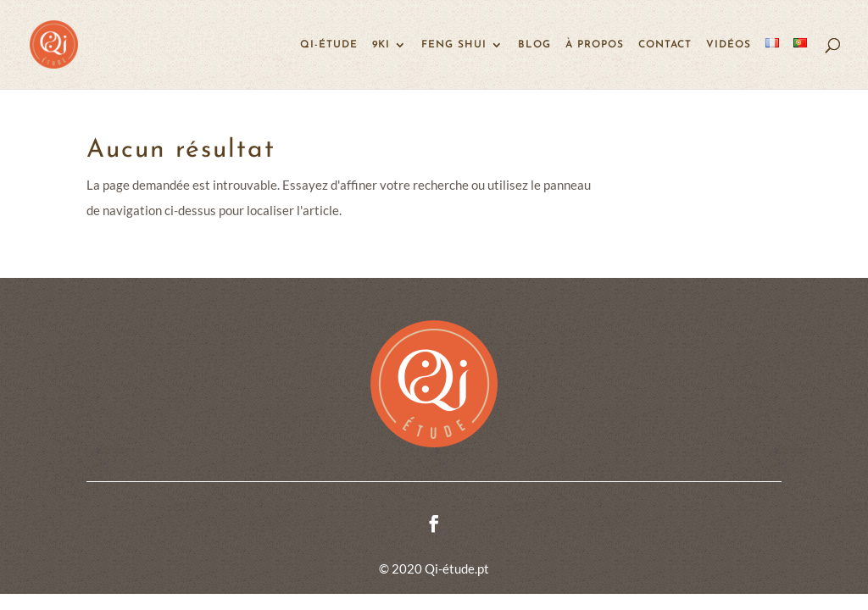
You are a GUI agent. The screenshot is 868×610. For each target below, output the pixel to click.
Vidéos (729, 45)
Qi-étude (329, 45)
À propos (595, 45)
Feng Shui (454, 45)
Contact (665, 45)
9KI (381, 45)
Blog (534, 45)
